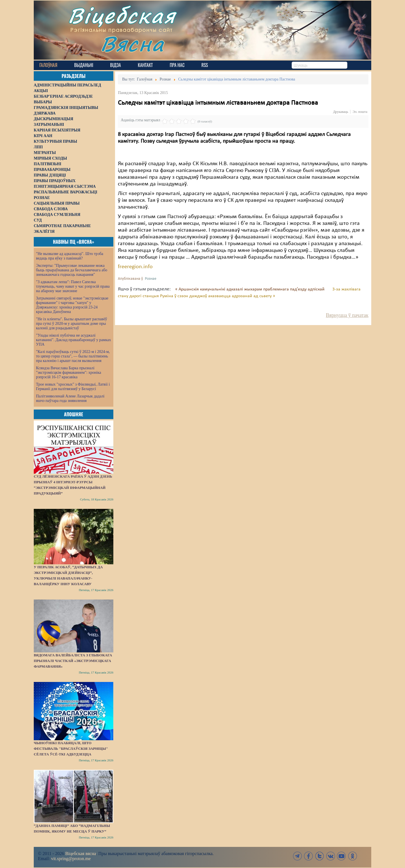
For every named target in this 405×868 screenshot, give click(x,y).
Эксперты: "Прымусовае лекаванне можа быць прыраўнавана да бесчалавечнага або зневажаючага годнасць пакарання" (72, 270)
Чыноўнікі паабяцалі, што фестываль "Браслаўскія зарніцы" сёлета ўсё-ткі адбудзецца (71, 749)
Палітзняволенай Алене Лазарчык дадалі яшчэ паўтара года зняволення (70, 398)
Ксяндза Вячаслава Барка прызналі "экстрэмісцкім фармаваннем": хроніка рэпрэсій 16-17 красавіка (68, 373)
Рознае (151, 279)
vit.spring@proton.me (71, 859)
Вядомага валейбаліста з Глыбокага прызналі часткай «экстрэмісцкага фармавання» (73, 661)
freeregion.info (135, 267)
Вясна (132, 43)
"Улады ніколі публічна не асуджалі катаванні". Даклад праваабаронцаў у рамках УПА (74, 340)
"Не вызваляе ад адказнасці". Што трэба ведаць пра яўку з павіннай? (70, 256)
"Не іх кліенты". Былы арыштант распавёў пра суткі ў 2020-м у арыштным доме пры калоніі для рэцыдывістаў (72, 324)
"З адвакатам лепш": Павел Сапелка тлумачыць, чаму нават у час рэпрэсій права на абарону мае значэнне (73, 286)
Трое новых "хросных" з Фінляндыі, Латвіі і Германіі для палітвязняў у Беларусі (73, 387)
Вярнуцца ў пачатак (347, 315)
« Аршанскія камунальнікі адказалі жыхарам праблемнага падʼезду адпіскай (250, 289)
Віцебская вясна (81, 854)
